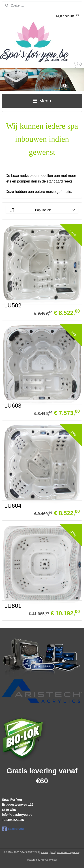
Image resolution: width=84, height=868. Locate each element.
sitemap (45, 852)
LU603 (13, 406)
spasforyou (13, 829)
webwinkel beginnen (68, 852)
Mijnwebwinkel (49, 860)
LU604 (13, 506)
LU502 (13, 305)
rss (53, 852)
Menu (42, 101)
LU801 (13, 606)
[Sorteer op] (42, 210)
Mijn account (68, 16)
